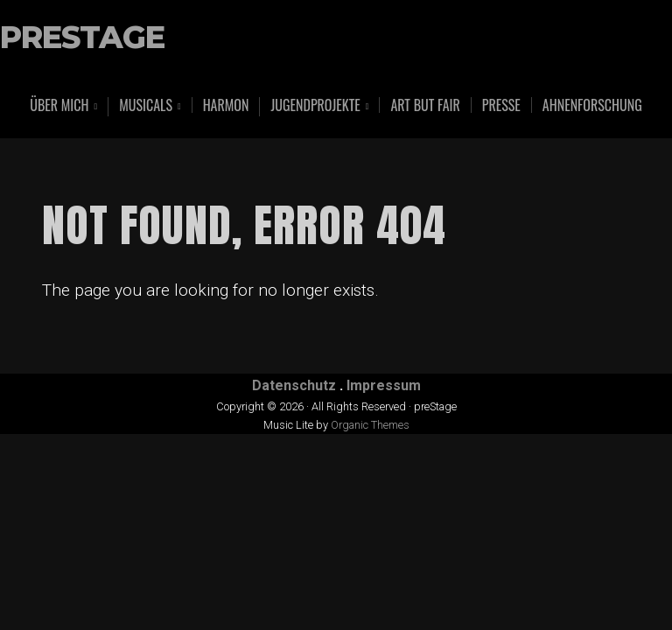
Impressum (384, 385)
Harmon (226, 105)
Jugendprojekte (315, 106)
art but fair (425, 105)
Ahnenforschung (592, 105)
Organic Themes (370, 425)
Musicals (146, 106)
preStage (82, 38)
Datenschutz (294, 385)
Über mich (59, 106)
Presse (501, 105)
